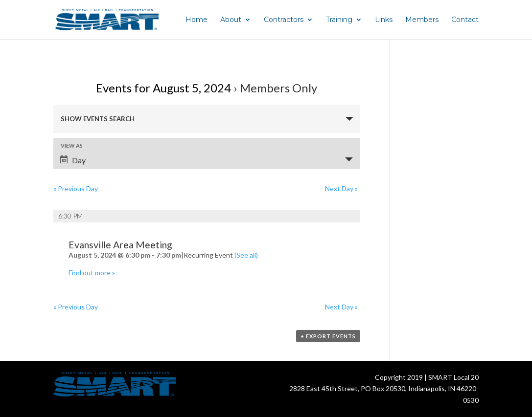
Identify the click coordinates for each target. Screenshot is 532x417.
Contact (465, 20)
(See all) (246, 255)
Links (384, 20)
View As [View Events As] (72, 145)
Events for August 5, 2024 (163, 88)
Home (197, 20)
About (231, 20)
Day (73, 160)
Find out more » (92, 273)
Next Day (341, 188)
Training (339, 20)
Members (422, 20)
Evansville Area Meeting (120, 245)
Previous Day (76, 188)
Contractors (284, 20)
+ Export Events (328, 336)
